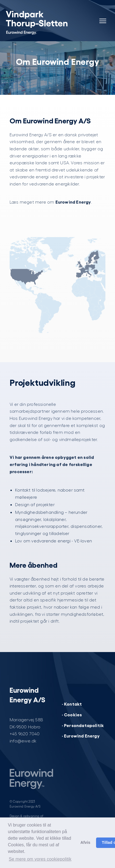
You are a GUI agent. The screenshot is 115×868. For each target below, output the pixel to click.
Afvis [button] (85, 842)
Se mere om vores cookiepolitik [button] (40, 859)
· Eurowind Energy (81, 736)
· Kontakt (72, 704)
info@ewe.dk (23, 741)
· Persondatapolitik (83, 725)
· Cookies (72, 714)
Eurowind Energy (73, 202)
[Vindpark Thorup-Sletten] (38, 22)
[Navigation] (103, 18)
